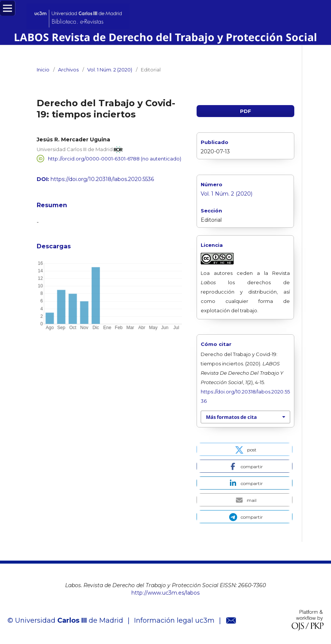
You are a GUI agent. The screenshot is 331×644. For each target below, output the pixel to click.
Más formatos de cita (231, 417)
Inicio (43, 70)
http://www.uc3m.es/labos (165, 593)
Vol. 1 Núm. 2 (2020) (110, 70)
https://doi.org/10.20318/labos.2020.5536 (102, 179)
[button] (245, 449)
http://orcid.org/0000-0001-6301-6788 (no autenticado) (115, 159)
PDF (246, 111)
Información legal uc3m (174, 620)
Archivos (68, 70)
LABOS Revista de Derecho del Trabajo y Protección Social (165, 37)
